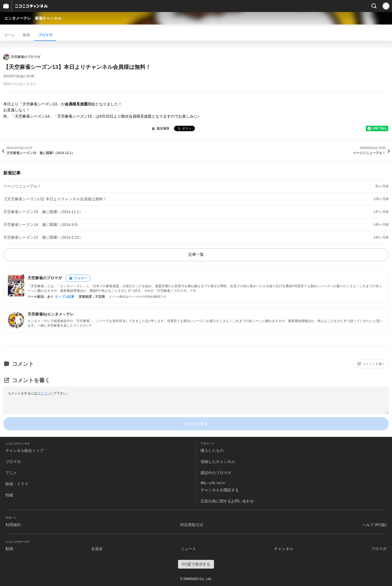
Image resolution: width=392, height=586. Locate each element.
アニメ (11, 473)
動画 (26, 35)
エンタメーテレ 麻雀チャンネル (33, 18)
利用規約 (13, 525)
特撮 (9, 495)
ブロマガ (45, 35)
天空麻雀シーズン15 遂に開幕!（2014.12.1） (43, 212)
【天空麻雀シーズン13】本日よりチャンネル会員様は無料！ (55, 199)
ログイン (44, 393)
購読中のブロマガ (216, 473)
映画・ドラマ (17, 484)
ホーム (9, 35)
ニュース (188, 549)
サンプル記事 (65, 297)
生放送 (97, 549)
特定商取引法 (192, 525)
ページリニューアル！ (22, 186)
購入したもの (212, 450)
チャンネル (284, 549)
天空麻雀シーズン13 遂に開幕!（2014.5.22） (43, 237)
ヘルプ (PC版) (374, 525)
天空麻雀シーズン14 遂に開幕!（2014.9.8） (42, 225)
